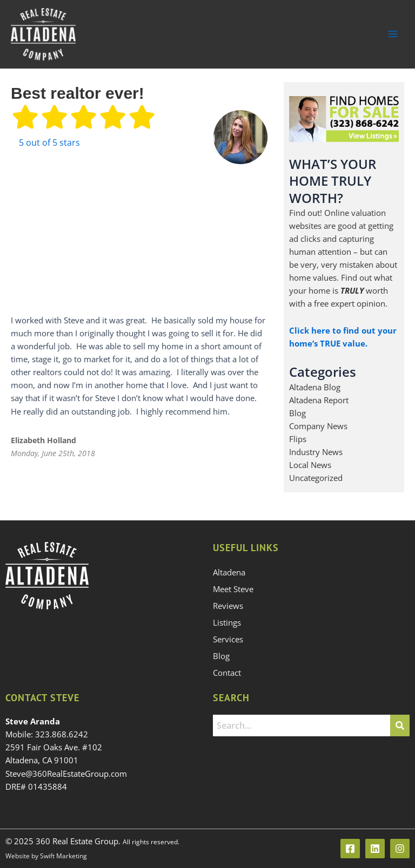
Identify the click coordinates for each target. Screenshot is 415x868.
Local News (310, 465)
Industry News (316, 452)
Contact (227, 673)
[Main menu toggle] (393, 34)
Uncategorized (316, 478)
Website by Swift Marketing (46, 856)
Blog (297, 413)
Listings (227, 622)
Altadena (229, 572)
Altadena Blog (315, 387)
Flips (298, 439)
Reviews (228, 606)
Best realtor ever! (78, 93)
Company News (318, 426)
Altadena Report (319, 400)
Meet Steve (233, 589)
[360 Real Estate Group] (43, 35)
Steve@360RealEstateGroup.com (66, 774)
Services (228, 639)
